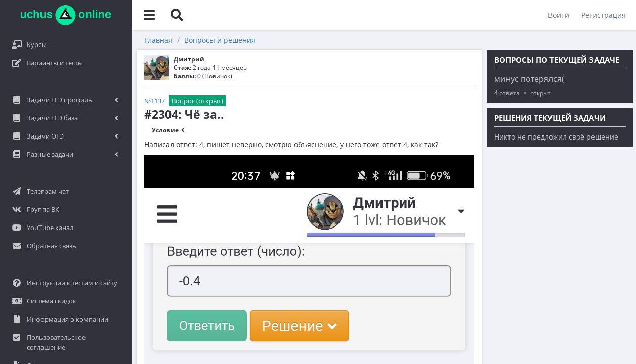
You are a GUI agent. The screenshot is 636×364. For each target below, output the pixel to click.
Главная (158, 40)
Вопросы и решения (220, 40)
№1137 (155, 101)
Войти (559, 15)
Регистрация (604, 15)
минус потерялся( (529, 79)
